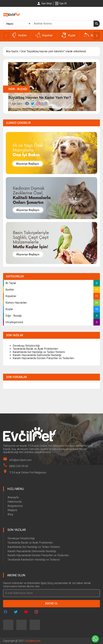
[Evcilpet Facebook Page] (5, 612)
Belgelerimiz (15, 506)
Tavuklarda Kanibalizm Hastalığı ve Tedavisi (34, 560)
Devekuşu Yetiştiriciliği (26, 346)
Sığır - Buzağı (18, 89)
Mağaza (12, 510)
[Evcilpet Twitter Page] (16, 612)
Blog (10, 514)
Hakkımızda (15, 502)
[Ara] (97, 24)
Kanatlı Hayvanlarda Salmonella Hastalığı (37, 355)
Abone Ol (51, 603)
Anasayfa (13, 497)
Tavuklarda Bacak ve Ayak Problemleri (35, 349)
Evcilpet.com (33, 641)
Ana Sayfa (12, 51)
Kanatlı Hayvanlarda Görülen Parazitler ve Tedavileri (43, 358)
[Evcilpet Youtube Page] (26, 612)
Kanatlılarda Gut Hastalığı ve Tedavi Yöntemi (39, 352)
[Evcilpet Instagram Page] (36, 612)
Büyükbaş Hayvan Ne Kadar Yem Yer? (40, 98)
